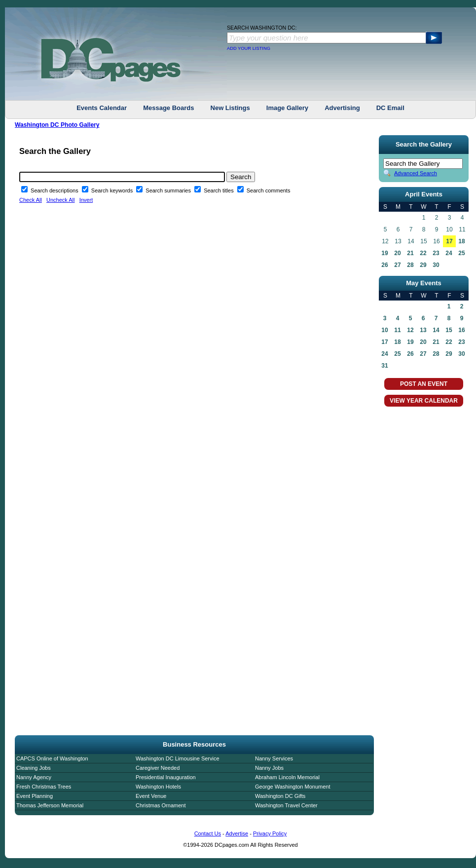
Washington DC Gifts (280, 796)
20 (397, 253)
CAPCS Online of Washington (52, 758)
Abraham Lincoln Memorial (287, 777)
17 (449, 241)
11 (397, 330)
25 (461, 253)
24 (449, 253)
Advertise (237, 833)
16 (461, 330)
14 (436, 330)
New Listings (230, 108)
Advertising (342, 108)
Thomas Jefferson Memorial (50, 805)
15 (449, 330)
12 (410, 330)
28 (410, 265)
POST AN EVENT (424, 384)
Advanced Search (416, 173)
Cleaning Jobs (34, 768)
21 (410, 253)
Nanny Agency (34, 777)
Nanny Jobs (269, 768)
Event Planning (35, 796)
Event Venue (151, 796)
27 (397, 265)
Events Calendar (102, 108)
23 (436, 253)
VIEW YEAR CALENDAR (424, 401)
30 (436, 265)
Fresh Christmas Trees (44, 787)
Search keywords (113, 190)
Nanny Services (274, 758)
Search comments (269, 190)
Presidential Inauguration (166, 777)
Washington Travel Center (286, 805)
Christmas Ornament (161, 805)
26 (384, 265)
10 (384, 330)
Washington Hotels (158, 787)
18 (461, 241)
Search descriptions (55, 190)
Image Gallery (287, 108)
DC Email (390, 108)
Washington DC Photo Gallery (57, 125)
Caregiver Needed (158, 768)
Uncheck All (60, 200)
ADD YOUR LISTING (249, 48)
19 (384, 253)
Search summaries (169, 190)
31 (384, 366)
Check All (31, 200)
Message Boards (168, 108)
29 (423, 265)
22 (423, 253)
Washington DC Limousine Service (178, 758)
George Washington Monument (293, 787)
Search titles (220, 190)
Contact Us (208, 833)
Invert (86, 200)
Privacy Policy (270, 833)
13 (423, 330)
